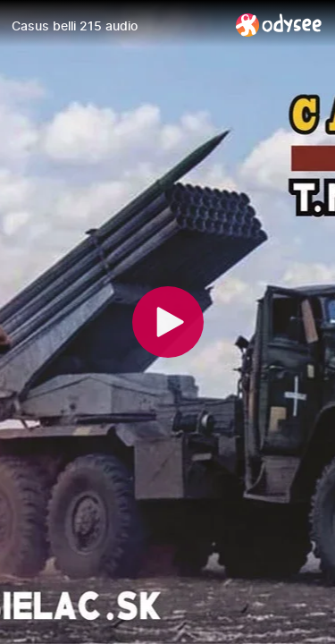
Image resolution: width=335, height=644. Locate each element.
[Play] (168, 322)
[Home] (279, 25)
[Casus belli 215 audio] (117, 26)
